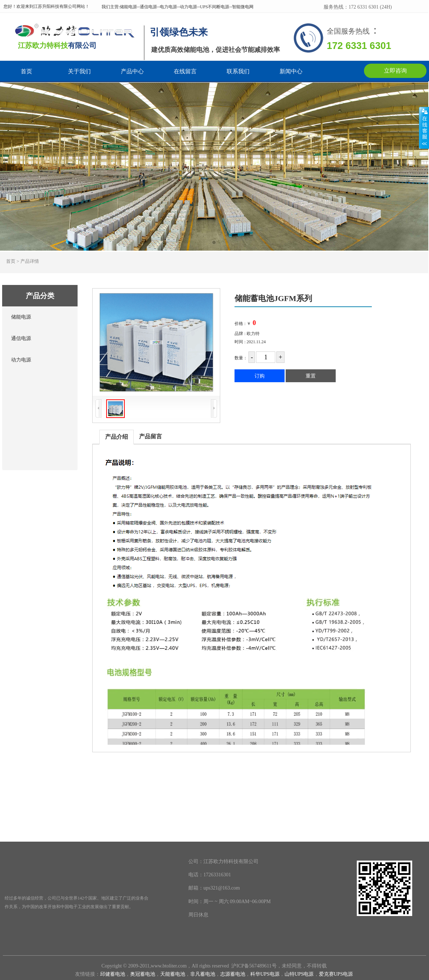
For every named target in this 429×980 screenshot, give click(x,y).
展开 (424, 128)
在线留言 (185, 72)
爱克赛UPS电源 (336, 974)
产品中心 (132, 72)
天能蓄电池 (173, 974)
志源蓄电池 (233, 974)
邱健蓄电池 (113, 974)
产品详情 (30, 261)
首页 (26, 72)
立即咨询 (395, 71)
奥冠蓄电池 (143, 974)
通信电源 (21, 338)
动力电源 (21, 360)
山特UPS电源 (299, 974)
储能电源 (21, 317)
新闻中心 (291, 72)
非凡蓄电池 (203, 974)
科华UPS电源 (265, 974)
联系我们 (238, 72)
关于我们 (79, 72)
